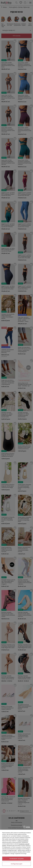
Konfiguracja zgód (17, 864)
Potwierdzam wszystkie (17, 859)
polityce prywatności (23, 841)
